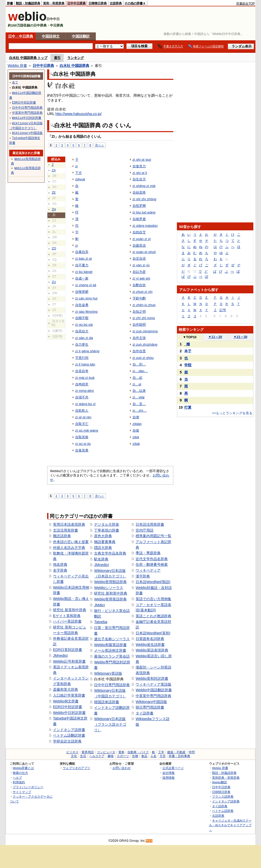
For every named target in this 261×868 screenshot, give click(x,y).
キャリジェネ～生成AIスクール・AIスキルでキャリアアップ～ (230, 825)
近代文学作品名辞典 (152, 559)
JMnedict (60, 656)
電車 (121, 752)
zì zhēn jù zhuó (144, 305)
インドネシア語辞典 (226, 801)
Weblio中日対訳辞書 (69, 713)
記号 (223, 310)
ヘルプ (17, 778)
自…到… (139, 364)
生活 (83, 756)
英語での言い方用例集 (153, 599)
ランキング (76, 58)
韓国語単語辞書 (107, 702)
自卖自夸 (82, 371)
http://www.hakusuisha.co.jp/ (79, 114)
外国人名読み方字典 (69, 548)
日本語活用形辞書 (150, 524)
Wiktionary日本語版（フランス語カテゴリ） (110, 724)
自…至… (139, 404)
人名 (153, 756)
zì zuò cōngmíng (145, 331)
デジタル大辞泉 (107, 524)
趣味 (111, 756)
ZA (54, 170)
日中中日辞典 (76, 3)
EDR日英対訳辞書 (68, 650)
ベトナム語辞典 (223, 811)
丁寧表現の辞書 (107, 530)
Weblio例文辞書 (66, 701)
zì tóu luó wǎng (144, 212)
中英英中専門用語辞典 (153, 696)
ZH (54, 209)
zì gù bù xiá (84, 325)
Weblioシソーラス (109, 588)
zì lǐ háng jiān (85, 364)
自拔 (136, 430)
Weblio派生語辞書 (150, 645)
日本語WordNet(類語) (153, 582)
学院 (188, 365)
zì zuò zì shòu (143, 358)
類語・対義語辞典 (28, 3)
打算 (188, 407)
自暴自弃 (82, 252)
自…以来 (139, 391)
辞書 (10, 3)
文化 (74, 756)
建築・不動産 (176, 752)
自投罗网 (139, 206)
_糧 (187, 344)
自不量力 (82, 265)
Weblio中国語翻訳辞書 (154, 690)
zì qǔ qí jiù (83, 444)
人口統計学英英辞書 (69, 695)
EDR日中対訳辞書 (68, 707)
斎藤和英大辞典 (66, 689)
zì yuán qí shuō (144, 252)
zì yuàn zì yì (142, 239)
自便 (136, 417)
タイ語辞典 (220, 806)
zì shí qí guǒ (142, 160)
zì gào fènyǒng (86, 312)
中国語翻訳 (81, 36)
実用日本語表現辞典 (69, 524)
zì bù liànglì (84, 272)
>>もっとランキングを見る (232, 413)
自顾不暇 (82, 318)
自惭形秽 (82, 292)
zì (76, 246)
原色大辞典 (103, 536)
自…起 (138, 378)
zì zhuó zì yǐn (143, 292)
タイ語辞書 (145, 713)
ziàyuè (80, 179)
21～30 (240, 337)
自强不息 (82, 397)
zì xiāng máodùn (145, 226)
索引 (57, 58)
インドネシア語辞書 (69, 730)
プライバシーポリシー (28, 787)
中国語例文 (51, 36)
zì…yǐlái (139, 397)
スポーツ (123, 756)
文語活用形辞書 (66, 530)
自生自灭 (139, 179)
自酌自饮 (139, 285)
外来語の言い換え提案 (71, 542)
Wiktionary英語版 (108, 673)
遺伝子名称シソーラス (112, 639)
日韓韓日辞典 (98, 3)
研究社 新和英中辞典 (111, 593)
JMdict (99, 605)
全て (15, 82)
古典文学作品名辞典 (110, 553)
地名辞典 (60, 564)
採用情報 (168, 778)
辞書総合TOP (246, 4)
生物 (135, 756)
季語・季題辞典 (148, 553)
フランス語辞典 (223, 796)
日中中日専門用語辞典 (112, 685)
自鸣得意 (82, 384)
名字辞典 (60, 570)
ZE (54, 193)
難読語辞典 (62, 536)
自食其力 (139, 166)
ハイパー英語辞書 (67, 621)
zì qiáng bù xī (85, 404)
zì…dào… (140, 371)
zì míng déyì (84, 391)
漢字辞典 (143, 576)
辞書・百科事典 (179, 756)
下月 (79, 173)
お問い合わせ (122, 768)
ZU (54, 282)
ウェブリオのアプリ (76, 768)
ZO (54, 248)
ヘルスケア (97, 756)
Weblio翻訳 (220, 782)
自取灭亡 (82, 424)
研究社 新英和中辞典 (70, 610)
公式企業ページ (173, 768)
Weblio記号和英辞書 (69, 661)
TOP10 (190, 337)
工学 (161, 752)
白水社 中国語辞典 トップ (28, 58)
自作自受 (139, 351)
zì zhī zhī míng (144, 318)
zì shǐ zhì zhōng (145, 199)
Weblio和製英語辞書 (110, 645)
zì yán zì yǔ (141, 265)
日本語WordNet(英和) (153, 633)
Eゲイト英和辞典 (67, 616)
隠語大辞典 (103, 548)
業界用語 (88, 752)
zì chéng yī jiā (86, 285)
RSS (149, 841)
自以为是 (139, 272)
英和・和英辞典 (54, 3)
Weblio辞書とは (23, 768)
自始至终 (139, 192)
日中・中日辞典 (21, 36)
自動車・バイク (138, 752)
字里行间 (82, 358)
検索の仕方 (20, 773)
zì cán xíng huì (86, 298)
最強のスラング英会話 (112, 656)
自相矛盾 (139, 219)
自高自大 (82, 331)
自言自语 (139, 259)
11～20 (215, 337)
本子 (188, 351)
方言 (163, 756)
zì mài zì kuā (85, 378)
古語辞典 (116, 3)
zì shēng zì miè (144, 186)
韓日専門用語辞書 (150, 707)
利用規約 (19, 782)
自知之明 (139, 312)
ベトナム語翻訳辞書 (69, 735)
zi (76, 166)
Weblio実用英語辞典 (110, 599)
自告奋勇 (82, 305)
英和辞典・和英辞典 (226, 778)
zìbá (136, 437)
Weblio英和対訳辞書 (152, 678)
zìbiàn (137, 424)
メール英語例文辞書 (110, 650)
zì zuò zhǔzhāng (145, 344)
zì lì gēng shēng (87, 351)
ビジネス (72, 752)
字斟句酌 (139, 298)
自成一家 (82, 278)
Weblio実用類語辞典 (110, 582)
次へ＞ (100, 145)
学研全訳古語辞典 (67, 741)
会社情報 (168, 773)
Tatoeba (101, 622)
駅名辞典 (101, 559)
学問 (192, 752)
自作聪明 (139, 325)
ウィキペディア (148, 570)
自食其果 (82, 450)
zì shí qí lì (140, 173)
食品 (144, 756)
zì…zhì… (140, 411)
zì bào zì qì (84, 259)
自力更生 (82, 344)
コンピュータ (106, 752)
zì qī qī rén (83, 417)
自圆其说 (139, 246)
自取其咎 (82, 437)
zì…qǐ (137, 384)
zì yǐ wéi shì (141, 278)
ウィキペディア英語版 (153, 684)
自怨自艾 (139, 232)
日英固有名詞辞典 (150, 639)
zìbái (136, 444)
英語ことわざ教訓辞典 (153, 616)
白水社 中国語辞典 (74, 66)
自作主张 (139, 338)
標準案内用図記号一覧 (153, 536)
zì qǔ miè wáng (87, 430)
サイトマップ (22, 792)
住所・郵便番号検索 (152, 564)
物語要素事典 (105, 542)
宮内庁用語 (145, 530)
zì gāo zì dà (84, 338)
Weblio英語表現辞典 (152, 650)
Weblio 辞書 (17, 66)
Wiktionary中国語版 (151, 702)
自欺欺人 (82, 411)
